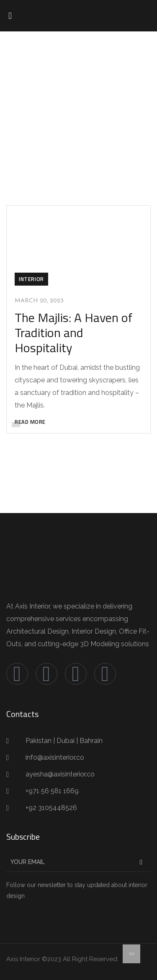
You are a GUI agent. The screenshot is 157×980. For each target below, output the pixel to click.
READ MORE (30, 422)
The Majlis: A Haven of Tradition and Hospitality (74, 333)
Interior (31, 279)
